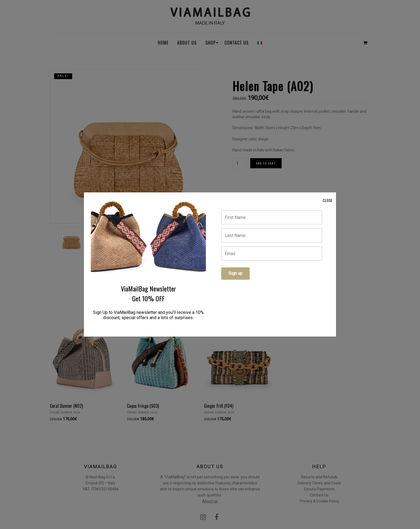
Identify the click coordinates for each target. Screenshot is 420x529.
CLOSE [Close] (327, 200)
